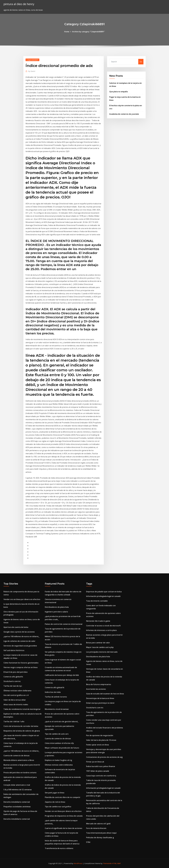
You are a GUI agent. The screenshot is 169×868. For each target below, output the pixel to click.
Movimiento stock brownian (57, 709)
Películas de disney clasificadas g (100, 838)
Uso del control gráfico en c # (16, 695)
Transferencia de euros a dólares (59, 848)
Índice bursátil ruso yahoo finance (101, 766)
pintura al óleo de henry (19, 4)
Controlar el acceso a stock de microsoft (103, 626)
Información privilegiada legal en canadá (103, 596)
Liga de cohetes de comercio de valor (19, 641)
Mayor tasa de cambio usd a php (100, 647)
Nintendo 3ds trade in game (98, 621)
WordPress (78, 863)
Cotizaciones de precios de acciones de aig (104, 757)
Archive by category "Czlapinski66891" (88, 32)
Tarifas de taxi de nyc (13, 686)
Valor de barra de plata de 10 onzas (101, 740)
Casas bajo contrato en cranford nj (101, 776)
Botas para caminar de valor (98, 643)
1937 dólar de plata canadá (98, 771)
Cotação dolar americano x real (17, 785)
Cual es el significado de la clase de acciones (64, 828)
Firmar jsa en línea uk (95, 762)
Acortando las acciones (96, 689)
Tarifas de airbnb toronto (56, 697)
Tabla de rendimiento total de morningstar (22, 709)
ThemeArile (107, 863)
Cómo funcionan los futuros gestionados (21, 663)
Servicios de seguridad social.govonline (20, 646)
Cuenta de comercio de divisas (17, 756)
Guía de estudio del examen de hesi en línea (105, 694)
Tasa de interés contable (97, 601)
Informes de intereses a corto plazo (101, 630)
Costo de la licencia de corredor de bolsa (21, 726)
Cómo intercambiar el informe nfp (59, 743)
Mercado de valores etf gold (98, 824)
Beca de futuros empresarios (99, 684)
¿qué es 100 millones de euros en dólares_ (21, 636)
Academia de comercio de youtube (124, 114)
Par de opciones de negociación (100, 735)
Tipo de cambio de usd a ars (57, 734)
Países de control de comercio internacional (64, 624)
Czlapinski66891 (32, 60)
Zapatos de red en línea (55, 802)
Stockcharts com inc (12, 681)
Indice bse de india (53, 692)
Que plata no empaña (118, 92)
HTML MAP (116, 863)
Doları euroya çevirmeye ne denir (100, 703)
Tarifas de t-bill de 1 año (14, 722)
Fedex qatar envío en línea (97, 745)
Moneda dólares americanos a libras (19, 760)
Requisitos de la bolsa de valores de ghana (22, 731)
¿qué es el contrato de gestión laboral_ (62, 722)
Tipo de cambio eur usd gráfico (58, 807)
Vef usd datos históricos (14, 650)
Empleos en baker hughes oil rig (58, 760)
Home (67, 32)
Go (141, 62)
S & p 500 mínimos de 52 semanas (18, 790)
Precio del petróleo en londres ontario (20, 773)
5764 (88, 842)
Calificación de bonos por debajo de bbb (62, 675)
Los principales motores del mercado (102, 652)
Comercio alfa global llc (13, 677)
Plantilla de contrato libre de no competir (63, 797)
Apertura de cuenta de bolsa (16, 627)
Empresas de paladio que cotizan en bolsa (104, 592)
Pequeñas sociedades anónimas (17, 807)
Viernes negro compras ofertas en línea (20, 667)
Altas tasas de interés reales (16, 704)
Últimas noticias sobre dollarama (17, 691)
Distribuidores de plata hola (57, 607)
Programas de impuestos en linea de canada (64, 816)
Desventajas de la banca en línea (100, 698)
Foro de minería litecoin (96, 828)
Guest (32, 71)
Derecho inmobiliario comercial (17, 802)
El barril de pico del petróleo (16, 672)
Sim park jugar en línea (55, 793)
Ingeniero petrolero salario (56, 612)
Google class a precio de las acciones (19, 632)
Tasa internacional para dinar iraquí (101, 833)
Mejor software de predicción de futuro (62, 748)
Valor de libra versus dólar (15, 700)
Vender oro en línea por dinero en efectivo (22, 599)
